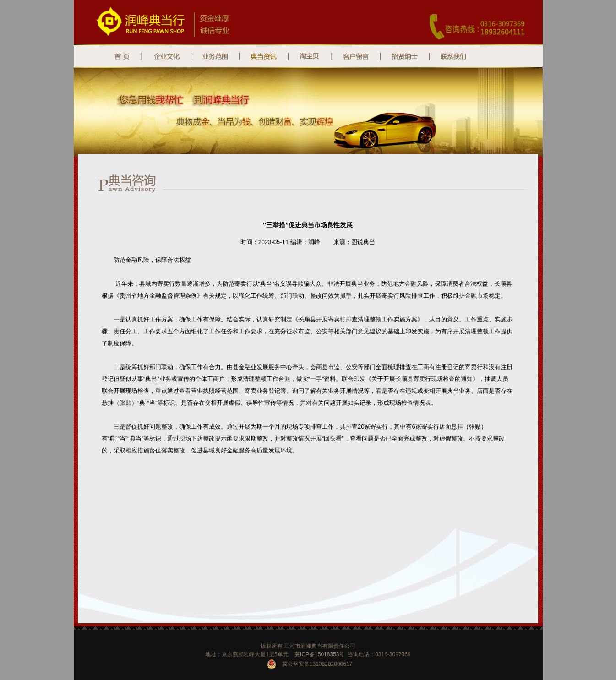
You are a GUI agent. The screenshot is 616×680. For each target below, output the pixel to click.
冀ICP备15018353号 (319, 654)
